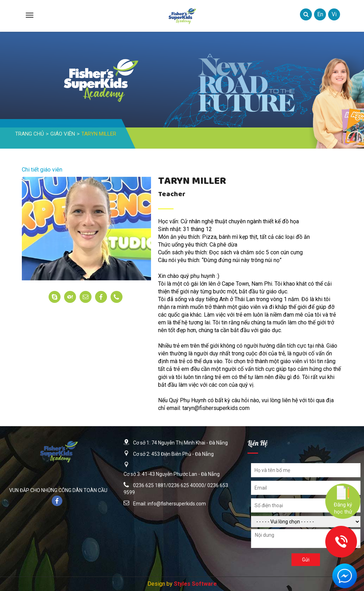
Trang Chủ (30, 134)
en (320, 14)
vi (334, 14)
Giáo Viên (63, 134)
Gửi (306, 560)
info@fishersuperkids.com (177, 504)
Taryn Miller (99, 134)
